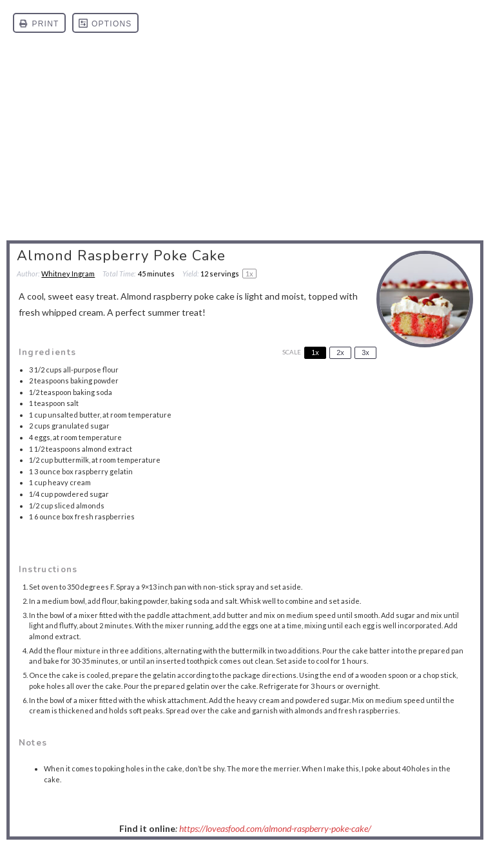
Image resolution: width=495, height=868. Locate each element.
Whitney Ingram (68, 274)
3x (365, 352)
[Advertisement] (247, 143)
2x (340, 352)
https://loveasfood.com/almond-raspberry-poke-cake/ (275, 828)
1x (315, 352)
